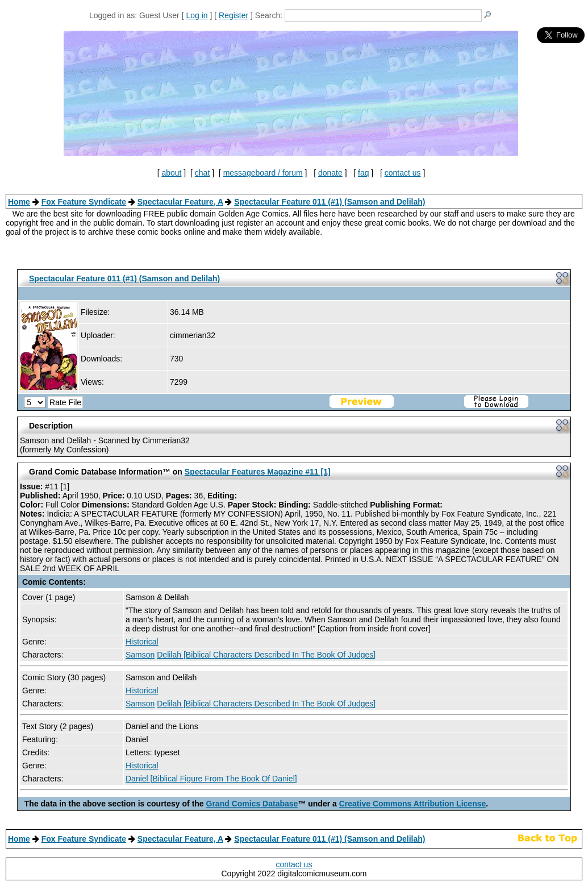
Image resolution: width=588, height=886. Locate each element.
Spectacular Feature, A (180, 202)
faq (363, 173)
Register (233, 15)
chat (202, 173)
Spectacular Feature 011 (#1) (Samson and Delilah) (330, 202)
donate (330, 173)
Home (19, 202)
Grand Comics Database (252, 804)
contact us (403, 173)
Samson (140, 655)
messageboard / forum (263, 173)
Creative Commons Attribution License (413, 804)
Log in (197, 15)
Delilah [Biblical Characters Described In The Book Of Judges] (266, 655)
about (171, 173)
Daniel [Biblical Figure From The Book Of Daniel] (211, 779)
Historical (142, 642)
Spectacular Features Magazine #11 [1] (258, 472)
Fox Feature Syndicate (84, 202)
